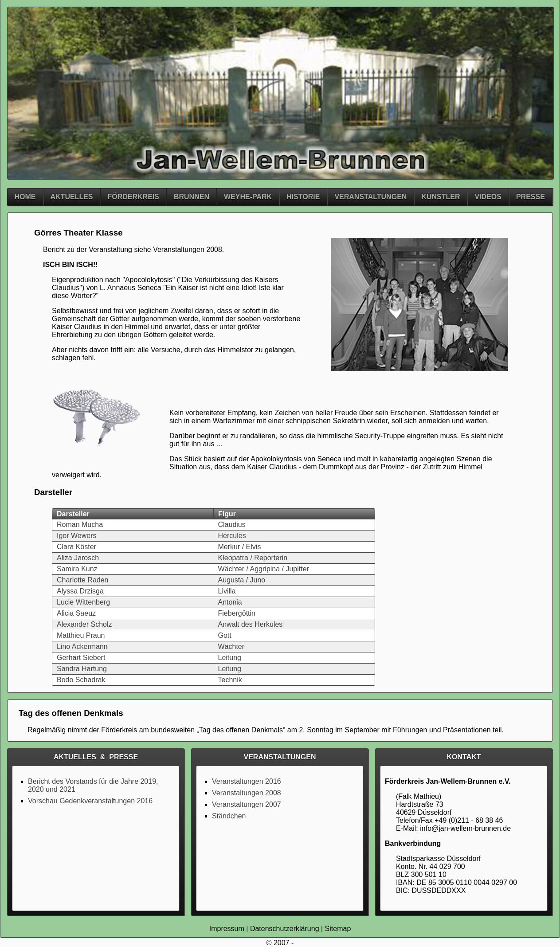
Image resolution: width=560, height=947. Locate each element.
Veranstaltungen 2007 (247, 804)
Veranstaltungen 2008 (247, 793)
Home (25, 197)
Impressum (227, 929)
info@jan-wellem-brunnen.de (465, 828)
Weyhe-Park (248, 197)
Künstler (441, 197)
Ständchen (229, 816)
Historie (303, 197)
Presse (531, 197)
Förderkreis (133, 197)
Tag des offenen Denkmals (241, 730)
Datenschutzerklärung (285, 929)
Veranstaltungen (370, 197)
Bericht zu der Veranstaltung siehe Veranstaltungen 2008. (133, 250)
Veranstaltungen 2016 (247, 781)
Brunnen (192, 197)
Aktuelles (72, 197)
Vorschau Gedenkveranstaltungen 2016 (90, 801)
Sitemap (338, 929)
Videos (488, 197)
